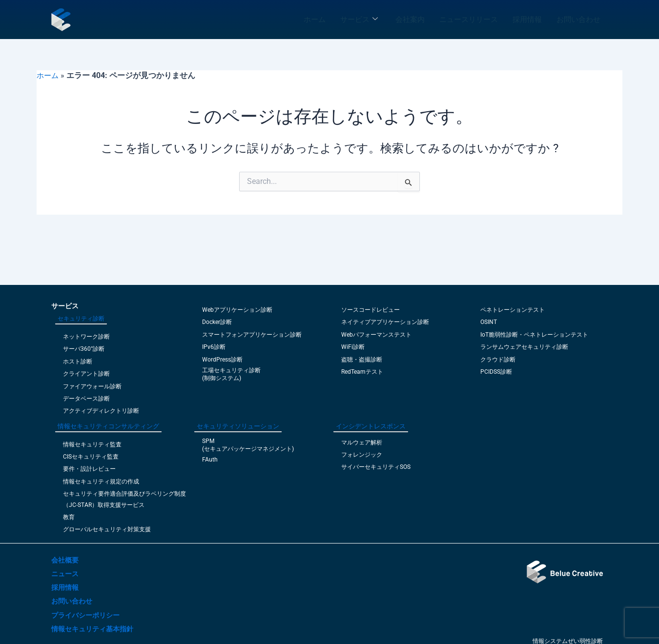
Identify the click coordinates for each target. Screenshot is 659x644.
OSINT (489, 322)
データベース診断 (86, 399)
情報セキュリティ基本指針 (92, 629)
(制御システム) (222, 378)
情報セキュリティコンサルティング (108, 426)
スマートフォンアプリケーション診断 (252, 335)
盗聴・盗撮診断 (362, 360)
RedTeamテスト (362, 372)
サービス (359, 20)
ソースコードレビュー (371, 310)
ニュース (65, 574)
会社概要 (65, 560)
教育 (69, 517)
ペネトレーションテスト (513, 310)
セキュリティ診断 (81, 319)
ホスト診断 (78, 362)
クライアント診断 (86, 374)
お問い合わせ (578, 20)
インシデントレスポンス (371, 426)
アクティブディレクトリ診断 (101, 411)
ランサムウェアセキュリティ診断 (524, 347)
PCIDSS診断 (496, 372)
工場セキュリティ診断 (231, 370)
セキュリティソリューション (238, 426)
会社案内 (410, 20)
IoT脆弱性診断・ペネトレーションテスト (534, 335)
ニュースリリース (469, 20)
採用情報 (527, 20)
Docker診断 (217, 322)
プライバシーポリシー (85, 615)
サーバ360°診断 (84, 349)
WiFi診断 (353, 347)
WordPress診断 (222, 360)
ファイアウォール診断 (92, 386)
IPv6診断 (214, 347)
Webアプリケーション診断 (237, 310)
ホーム (315, 20)
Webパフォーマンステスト (376, 335)
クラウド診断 (498, 360)
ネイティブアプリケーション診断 (385, 322)
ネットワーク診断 (86, 337)
